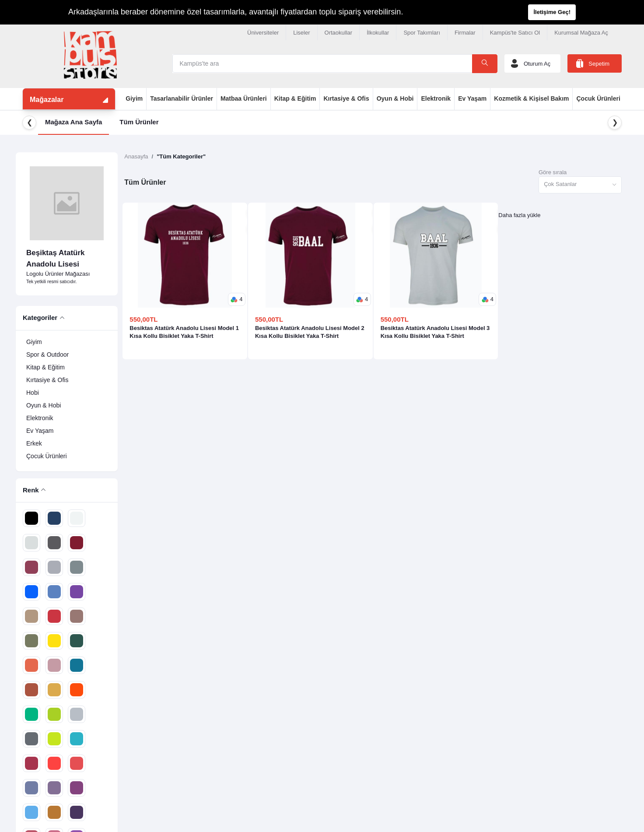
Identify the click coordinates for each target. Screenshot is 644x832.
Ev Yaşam (472, 98)
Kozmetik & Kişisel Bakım (531, 98)
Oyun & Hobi (395, 98)
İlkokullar (378, 33)
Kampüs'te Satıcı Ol (515, 33)
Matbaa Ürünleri (244, 98)
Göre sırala (553, 172)
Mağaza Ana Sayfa (73, 122)
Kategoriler (40, 318)
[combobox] (580, 185)
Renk (31, 490)
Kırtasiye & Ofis (346, 98)
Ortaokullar (339, 33)
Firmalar (465, 33)
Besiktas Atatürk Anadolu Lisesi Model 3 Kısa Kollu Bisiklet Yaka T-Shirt (435, 332)
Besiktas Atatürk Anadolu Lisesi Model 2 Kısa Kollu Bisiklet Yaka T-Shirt (310, 332)
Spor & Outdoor (47, 355)
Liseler (301, 33)
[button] (237, 299)
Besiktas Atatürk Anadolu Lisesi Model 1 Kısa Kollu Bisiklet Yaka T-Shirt (184, 332)
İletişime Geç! (552, 12)
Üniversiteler (263, 33)
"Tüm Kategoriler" (181, 156)
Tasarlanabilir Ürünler (182, 98)
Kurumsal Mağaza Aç (581, 33)
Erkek (34, 443)
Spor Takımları (422, 33)
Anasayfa (136, 156)
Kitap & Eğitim (295, 98)
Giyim (134, 98)
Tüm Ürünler (139, 122)
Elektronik (436, 98)
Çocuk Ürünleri (598, 98)
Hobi (33, 393)
